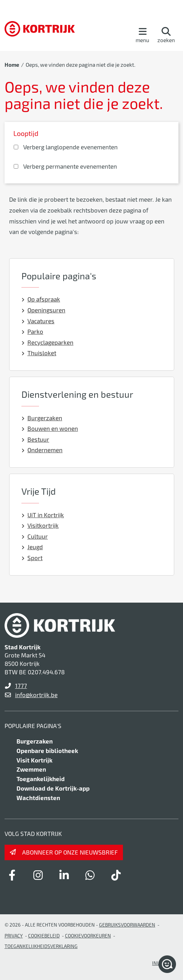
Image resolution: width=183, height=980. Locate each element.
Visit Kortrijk (34, 760)
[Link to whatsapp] (90, 875)
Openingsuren (44, 310)
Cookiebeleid (44, 936)
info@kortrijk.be (36, 695)
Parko (32, 331)
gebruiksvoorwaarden (127, 925)
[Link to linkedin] (64, 875)
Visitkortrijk (40, 525)
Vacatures (38, 321)
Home (12, 65)
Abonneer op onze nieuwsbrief (70, 852)
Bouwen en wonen (50, 428)
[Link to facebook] (12, 875)
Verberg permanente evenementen (70, 166)
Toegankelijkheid (41, 779)
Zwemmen (31, 769)
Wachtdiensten (38, 798)
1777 (21, 686)
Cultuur (35, 536)
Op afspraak (41, 299)
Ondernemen (42, 450)
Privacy (14, 936)
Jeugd (32, 547)
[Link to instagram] (38, 875)
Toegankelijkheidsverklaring (41, 946)
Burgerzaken (42, 418)
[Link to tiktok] (116, 875)
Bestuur (35, 439)
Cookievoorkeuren (88, 936)
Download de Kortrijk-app (53, 788)
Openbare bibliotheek (47, 751)
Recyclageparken (48, 342)
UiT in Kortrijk (43, 515)
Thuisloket (39, 353)
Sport (32, 558)
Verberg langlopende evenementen (70, 147)
